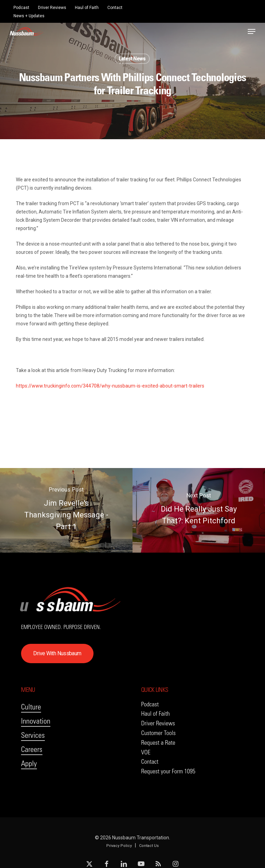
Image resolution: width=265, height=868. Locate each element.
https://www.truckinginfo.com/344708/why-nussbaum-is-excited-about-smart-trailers (110, 386)
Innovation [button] (36, 721)
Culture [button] (31, 707)
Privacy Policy (119, 846)
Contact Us (149, 846)
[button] (252, 31)
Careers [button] (32, 749)
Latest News (132, 59)
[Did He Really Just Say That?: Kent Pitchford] (199, 510)
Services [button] (33, 735)
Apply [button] (29, 764)
